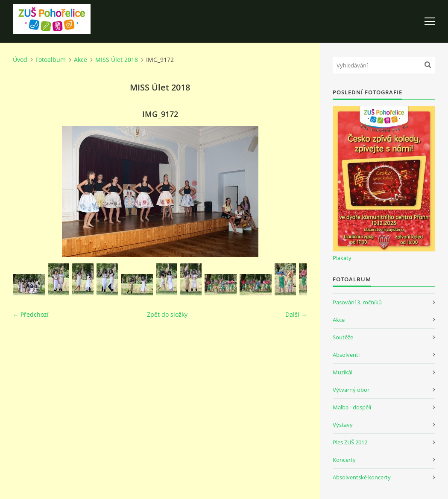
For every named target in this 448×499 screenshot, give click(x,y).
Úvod (20, 60)
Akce (81, 60)
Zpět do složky (167, 314)
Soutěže (343, 337)
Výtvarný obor (351, 390)
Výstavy (343, 425)
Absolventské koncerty (362, 477)
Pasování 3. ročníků (357, 302)
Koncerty (344, 460)
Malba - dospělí (352, 407)
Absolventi (346, 355)
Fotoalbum (51, 60)
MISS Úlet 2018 (117, 60)
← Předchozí (31, 314)
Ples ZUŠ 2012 (350, 442)
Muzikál (343, 372)
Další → (296, 314)
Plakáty (342, 258)
